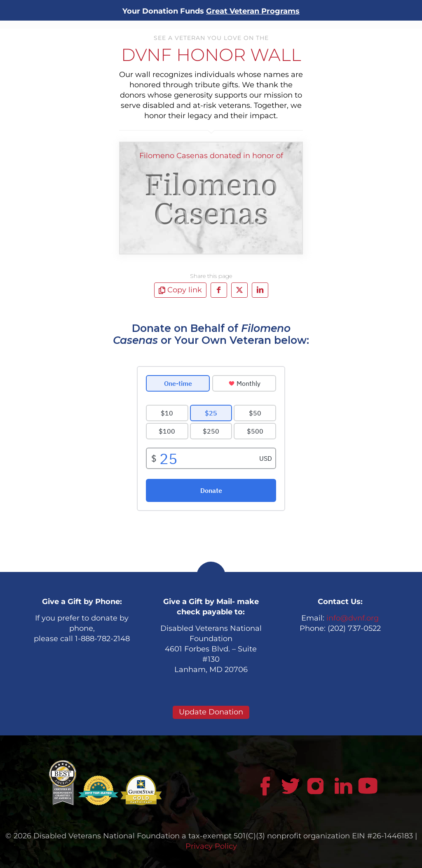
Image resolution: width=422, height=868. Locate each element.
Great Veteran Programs (253, 11)
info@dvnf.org (353, 618)
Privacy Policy (211, 846)
